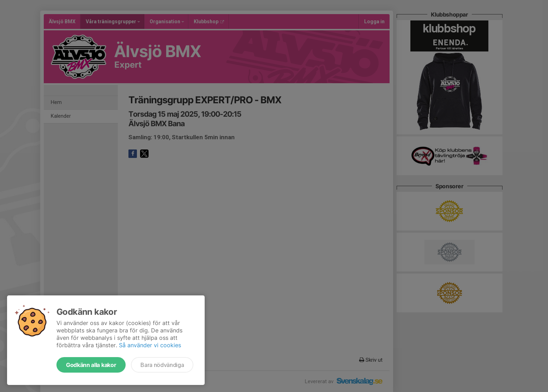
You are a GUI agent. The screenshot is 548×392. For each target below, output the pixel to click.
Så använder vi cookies (150, 345)
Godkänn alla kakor (91, 365)
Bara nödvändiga (162, 365)
